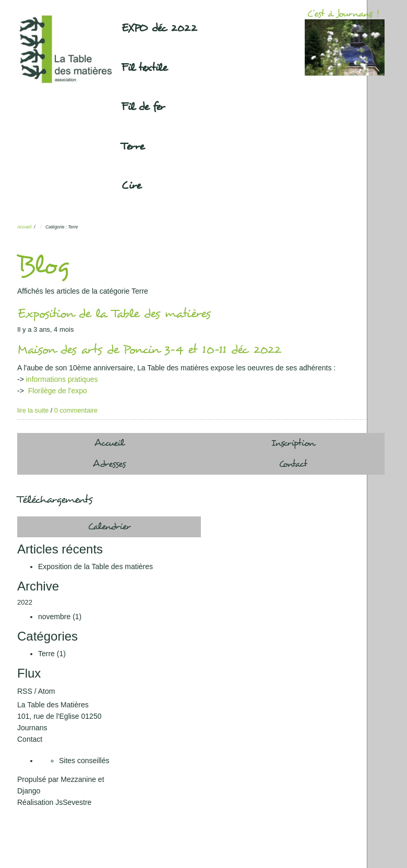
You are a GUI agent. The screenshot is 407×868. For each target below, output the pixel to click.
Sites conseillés (84, 761)
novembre (54, 617)
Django (29, 791)
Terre (133, 147)
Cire (131, 186)
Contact (293, 464)
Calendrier (109, 527)
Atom (47, 691)
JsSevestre (73, 802)
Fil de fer (143, 107)
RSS (25, 691)
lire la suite (33, 411)
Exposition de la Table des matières (114, 314)
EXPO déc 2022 (159, 28)
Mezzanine (78, 779)
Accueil (24, 227)
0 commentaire (76, 411)
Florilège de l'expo (58, 391)
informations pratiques (62, 379)
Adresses (109, 464)
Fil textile (144, 68)
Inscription (293, 443)
